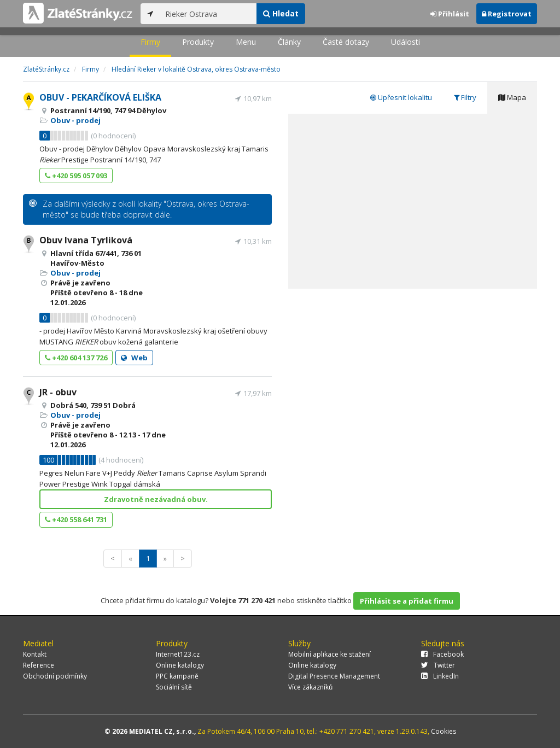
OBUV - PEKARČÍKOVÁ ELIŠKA (100, 97)
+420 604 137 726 (76, 358)
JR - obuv (58, 392)
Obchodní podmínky (55, 676)
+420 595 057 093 (76, 176)
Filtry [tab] (465, 97)
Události (406, 42)
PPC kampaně (177, 676)
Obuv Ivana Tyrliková (86, 240)
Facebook (442, 654)
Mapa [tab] (512, 97)
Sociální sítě (174, 687)
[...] (208, 14)
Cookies (444, 731)
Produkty (198, 42)
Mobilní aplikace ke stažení (329, 654)
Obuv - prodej (75, 120)
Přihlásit (450, 14)
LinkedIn (440, 676)
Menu (246, 42)
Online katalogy (180, 665)
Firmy (150, 42)
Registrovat (507, 14)
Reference (39, 665)
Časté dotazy (346, 42)
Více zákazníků (310, 687)
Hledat (281, 13)
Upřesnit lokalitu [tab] (401, 97)
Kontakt (35, 654)
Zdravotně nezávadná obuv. (156, 499)
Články (289, 42)
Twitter (438, 665)
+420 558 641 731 (76, 519)
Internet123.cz (178, 654)
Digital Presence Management (334, 676)
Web (134, 358)
